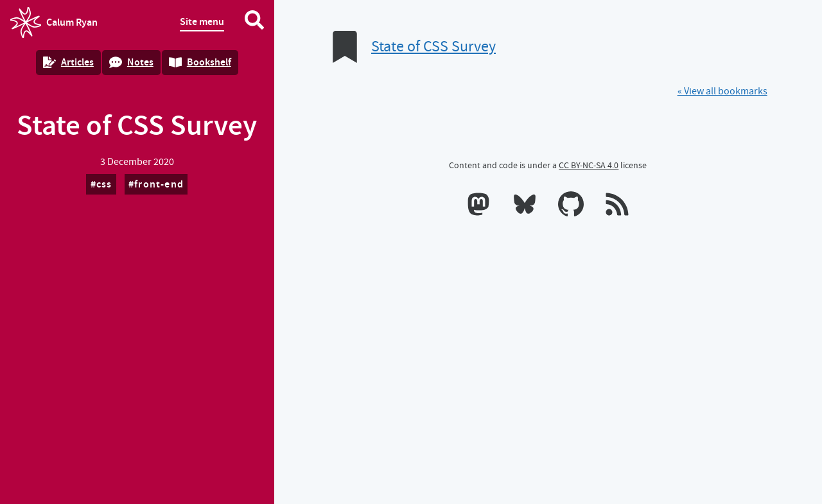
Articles (68, 62)
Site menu (202, 22)
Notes (131, 62)
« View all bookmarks (722, 91)
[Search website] (254, 22)
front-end (159, 184)
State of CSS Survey (433, 47)
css (104, 184)
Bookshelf (200, 62)
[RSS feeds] (617, 207)
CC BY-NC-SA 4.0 (589, 165)
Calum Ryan (54, 22)
